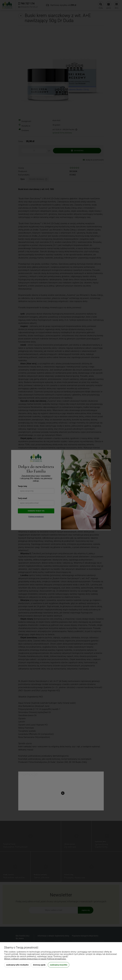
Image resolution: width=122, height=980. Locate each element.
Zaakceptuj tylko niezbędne (17, 965)
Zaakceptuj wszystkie (59, 965)
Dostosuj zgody (39, 965)
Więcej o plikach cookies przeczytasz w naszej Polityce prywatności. (35, 959)
